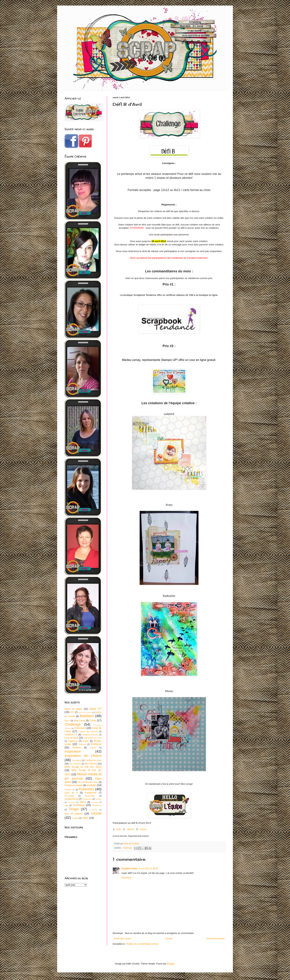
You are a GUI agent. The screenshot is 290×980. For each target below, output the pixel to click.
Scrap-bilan (90, 796)
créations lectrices (90, 735)
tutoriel (96, 813)
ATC (72, 712)
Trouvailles (93, 810)
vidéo (85, 818)
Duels (86, 741)
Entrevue (96, 744)
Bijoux (67, 721)
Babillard (87, 716)
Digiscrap (73, 741)
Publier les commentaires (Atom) (143, 944)
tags (66, 805)
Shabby (98, 799)
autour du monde (85, 712)
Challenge (127, 848)
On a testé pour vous (88, 782)
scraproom (87, 799)
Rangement (91, 793)
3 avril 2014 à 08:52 (148, 869)
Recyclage (69, 796)
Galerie (93, 748)
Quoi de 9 (71, 793)
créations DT (71, 735)
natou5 (130, 829)
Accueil (169, 939)
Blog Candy (80, 721)
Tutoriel (75, 818)
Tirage (74, 809)
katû (119, 829)
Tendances (97, 805)
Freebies (77, 748)
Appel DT (95, 709)
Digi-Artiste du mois (93, 738)
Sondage (95, 802)
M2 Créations (75, 764)
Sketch (83, 802)
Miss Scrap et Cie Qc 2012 (83, 767)
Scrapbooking (71, 799)
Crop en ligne (71, 738)
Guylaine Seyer (130, 869)
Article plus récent (122, 939)
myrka (143, 829)
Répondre (126, 878)
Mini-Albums (91, 764)
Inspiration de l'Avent (83, 756)
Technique (79, 805)
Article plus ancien (216, 939)
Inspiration (73, 751)
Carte (93, 720)
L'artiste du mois (93, 760)
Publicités (86, 789)
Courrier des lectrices (88, 731)
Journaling (77, 760)
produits (91, 785)
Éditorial (82, 744)
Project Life (70, 790)
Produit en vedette (74, 785)
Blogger (171, 964)
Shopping (71, 802)
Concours (80, 728)
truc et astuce (74, 814)
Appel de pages (73, 709)
